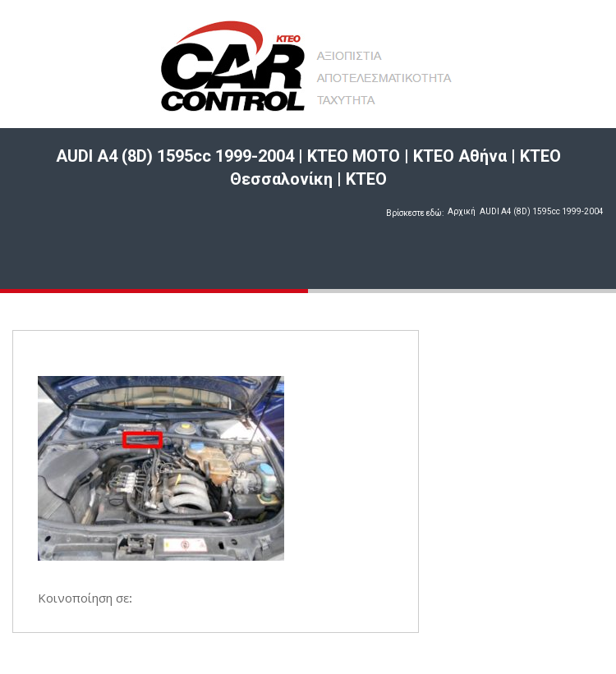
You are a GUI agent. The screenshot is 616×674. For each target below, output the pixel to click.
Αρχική (462, 211)
